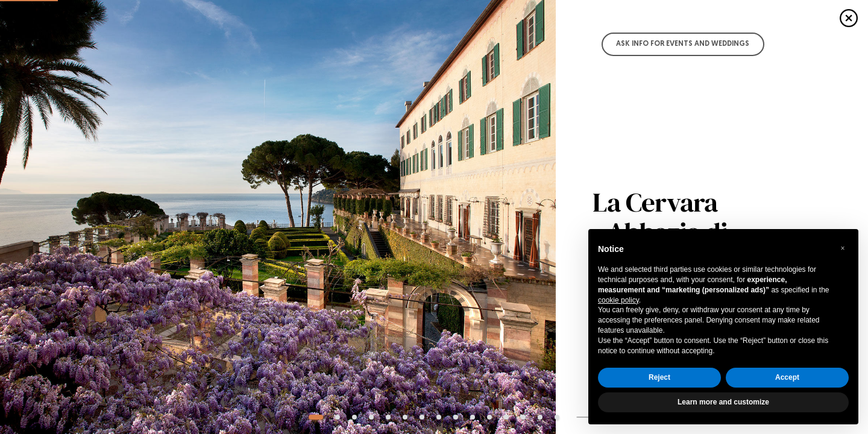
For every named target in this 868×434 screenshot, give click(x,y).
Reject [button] (659, 377)
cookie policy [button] (618, 300)
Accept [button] (787, 377)
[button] (843, 248)
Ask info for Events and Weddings (683, 44)
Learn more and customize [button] (723, 402)
